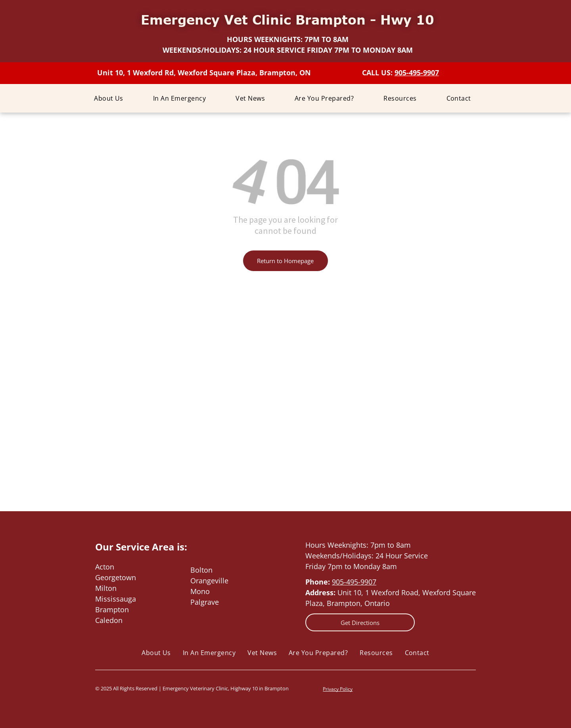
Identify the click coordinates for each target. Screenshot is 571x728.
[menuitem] (112, 98)
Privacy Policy (338, 689)
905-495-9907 (354, 582)
